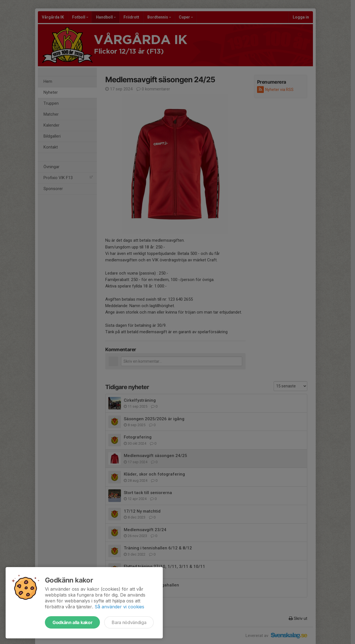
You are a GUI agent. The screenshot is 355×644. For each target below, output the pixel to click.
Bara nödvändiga (129, 622)
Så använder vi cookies (119, 607)
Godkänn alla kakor (72, 622)
